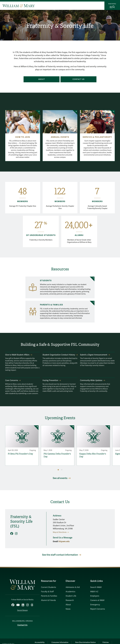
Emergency (95, 605)
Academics (70, 592)
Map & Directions (60, 532)
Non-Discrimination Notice (85, 642)
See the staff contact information (60, 555)
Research (70, 600)
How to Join (23, 137)
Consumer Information (60, 642)
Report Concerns (98, 609)
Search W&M (96, 587)
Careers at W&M (97, 600)
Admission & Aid (73, 587)
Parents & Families (52, 305)
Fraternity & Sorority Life (60, 26)
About (68, 605)
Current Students (49, 587)
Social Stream (22, 610)
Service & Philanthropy (97, 137)
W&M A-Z (94, 592)
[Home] (19, 6)
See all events (60, 478)
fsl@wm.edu (64, 541)
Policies (106, 642)
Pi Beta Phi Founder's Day (20, 454)
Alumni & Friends (48, 600)
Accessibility (40, 642)
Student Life (71, 596)
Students (46, 281)
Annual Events (60, 137)
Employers (95, 596)
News (68, 609)
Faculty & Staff (47, 592)
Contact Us (22, 625)
